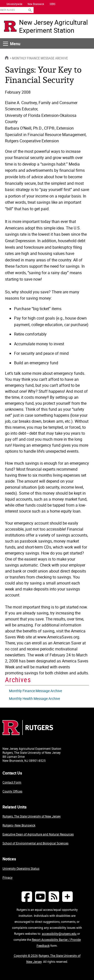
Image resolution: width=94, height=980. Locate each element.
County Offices (12, 791)
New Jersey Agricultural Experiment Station (53, 26)
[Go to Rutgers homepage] (28, 734)
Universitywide (14, 4)
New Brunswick (36, 4)
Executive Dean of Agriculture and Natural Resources (38, 834)
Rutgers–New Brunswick (19, 825)
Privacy (8, 877)
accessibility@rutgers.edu (59, 934)
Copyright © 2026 (26, 956)
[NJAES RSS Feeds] (54, 896)
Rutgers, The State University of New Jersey (32, 816)
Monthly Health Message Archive (34, 698)
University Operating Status (21, 868)
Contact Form (12, 782)
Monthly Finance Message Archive (40, 58)
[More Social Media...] (67, 896)
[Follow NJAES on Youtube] (40, 896)
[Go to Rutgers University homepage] (10, 26)
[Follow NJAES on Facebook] (27, 896)
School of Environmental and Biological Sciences (35, 843)
